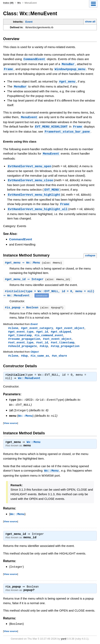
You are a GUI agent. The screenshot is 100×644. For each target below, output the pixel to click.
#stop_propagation (65, 345)
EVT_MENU (52, 187)
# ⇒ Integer (26, 277)
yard (64, 638)
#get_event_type (21, 330)
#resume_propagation (24, 337)
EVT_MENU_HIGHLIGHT (51, 125)
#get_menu (67, 81)
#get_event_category (37, 326)
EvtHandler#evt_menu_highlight (34, 192)
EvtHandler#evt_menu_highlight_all (38, 206)
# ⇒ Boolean (23, 305)
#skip (44, 345)
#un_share (59, 355)
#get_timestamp (20, 334)
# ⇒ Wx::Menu (24, 260)
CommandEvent (34, 59)
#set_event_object (57, 337)
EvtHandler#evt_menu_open (30, 164)
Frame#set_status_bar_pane (67, 130)
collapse (90, 252)
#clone (13, 326)
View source (11, 422)
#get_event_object (70, 326)
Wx (19, 3)
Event (29, 22)
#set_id (42, 341)
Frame (9, 69)
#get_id (42, 330)
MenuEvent (29, 116)
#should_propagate (23, 345)
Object (34, 351)
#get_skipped (61, 330)
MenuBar (68, 64)
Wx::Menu (25, 415)
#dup (24, 355)
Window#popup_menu (70, 69)
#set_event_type (21, 341)
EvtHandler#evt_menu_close (31, 178)
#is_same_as (40, 355)
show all (90, 22)
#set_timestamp (63, 341)
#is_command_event (49, 334)
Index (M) (8, 3)
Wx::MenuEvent (30, 378)
